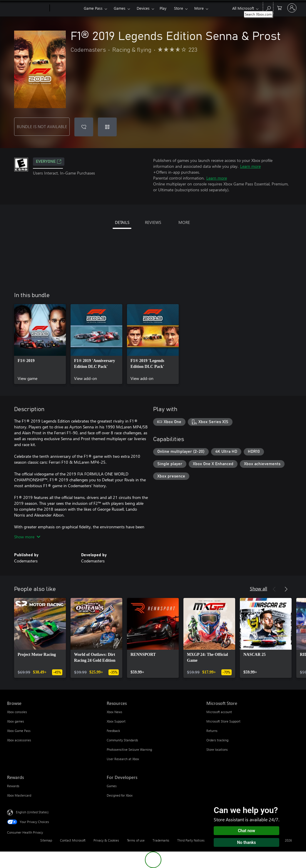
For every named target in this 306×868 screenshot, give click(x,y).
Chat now (246, 831)
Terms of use (136, 840)
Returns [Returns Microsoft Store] (212, 731)
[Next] (286, 589)
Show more (27, 537)
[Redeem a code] (107, 127)
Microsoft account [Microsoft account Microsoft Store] (219, 712)
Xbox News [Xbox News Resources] (114, 712)
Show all (259, 588)
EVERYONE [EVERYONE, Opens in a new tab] (49, 162)
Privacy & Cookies (106, 840)
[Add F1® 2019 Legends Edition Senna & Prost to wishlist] (84, 127)
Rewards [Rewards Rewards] (13, 786)
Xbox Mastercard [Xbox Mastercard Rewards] (19, 795)
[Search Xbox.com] (268, 7)
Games (120, 8)
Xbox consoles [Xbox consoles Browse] (17, 712)
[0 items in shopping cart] (280, 7)
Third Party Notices (191, 840)
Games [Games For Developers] (112, 786)
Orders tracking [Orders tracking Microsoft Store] (217, 740)
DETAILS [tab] (122, 222)
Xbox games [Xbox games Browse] (16, 721)
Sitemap (46, 840)
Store (179, 8)
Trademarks (161, 840)
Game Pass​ (93, 8)
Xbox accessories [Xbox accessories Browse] (19, 740)
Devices (143, 8)
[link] (40, 344)
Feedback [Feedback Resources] (113, 731)
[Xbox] (66, 8)
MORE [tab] (184, 222)
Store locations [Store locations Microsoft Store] (217, 749)
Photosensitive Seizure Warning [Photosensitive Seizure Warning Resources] (129, 749)
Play (163, 8)
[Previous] (274, 589)
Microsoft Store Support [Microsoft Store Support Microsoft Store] (223, 721)
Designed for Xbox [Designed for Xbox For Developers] (120, 795)
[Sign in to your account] (292, 8)
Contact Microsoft (73, 840)
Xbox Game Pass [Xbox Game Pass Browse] (19, 731)
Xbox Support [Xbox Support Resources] (116, 721)
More (199, 8)
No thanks (247, 842)
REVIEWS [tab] (153, 222)
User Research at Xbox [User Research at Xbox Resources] (123, 759)
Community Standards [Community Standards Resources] (122, 740)
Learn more (250, 166)
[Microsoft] (27, 8)
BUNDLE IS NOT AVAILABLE (42, 126)
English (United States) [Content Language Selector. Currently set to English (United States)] (32, 812)
